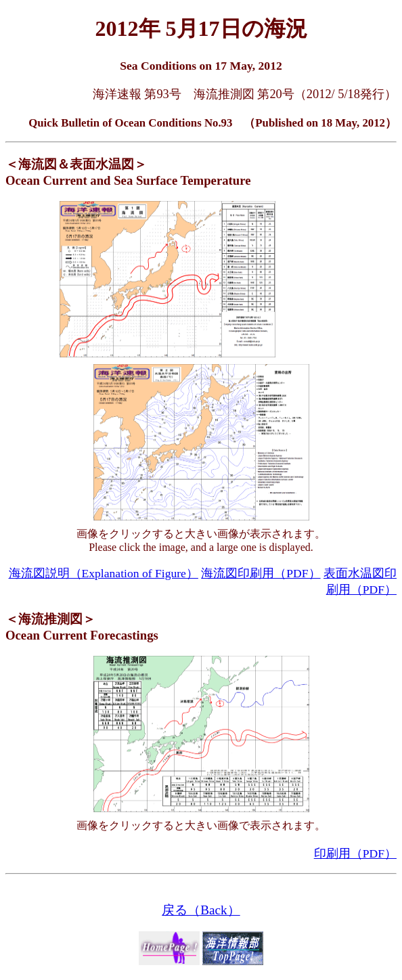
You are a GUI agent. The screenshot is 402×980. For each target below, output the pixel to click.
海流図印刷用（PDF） (261, 573)
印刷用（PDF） (355, 853)
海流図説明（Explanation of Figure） (104, 573)
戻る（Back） (201, 910)
